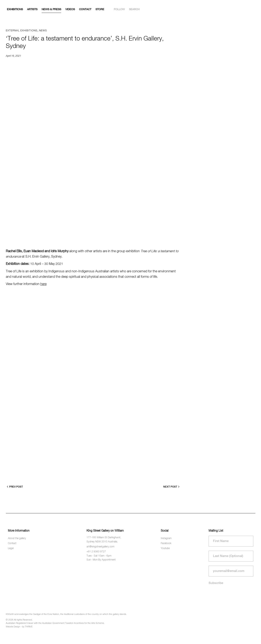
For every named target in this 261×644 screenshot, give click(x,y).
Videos (70, 9)
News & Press (51, 9)
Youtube (165, 548)
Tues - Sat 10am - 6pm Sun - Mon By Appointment (101, 558)
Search (134, 9)
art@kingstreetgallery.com (100, 547)
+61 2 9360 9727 (96, 552)
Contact (85, 9)
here (43, 284)
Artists (32, 9)
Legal (11, 548)
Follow (119, 9)
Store (100, 9)
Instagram (166, 538)
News (43, 31)
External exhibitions (22, 31)
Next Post (171, 487)
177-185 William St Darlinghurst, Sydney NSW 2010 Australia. (104, 540)
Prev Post (15, 487)
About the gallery (17, 538)
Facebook (166, 543)
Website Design (13, 627)
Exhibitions (15, 9)
